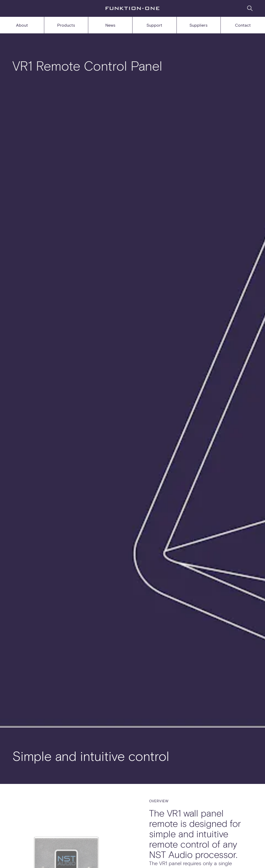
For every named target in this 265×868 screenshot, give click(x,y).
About (22, 25)
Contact (243, 25)
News (110, 25)
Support (154, 25)
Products (66, 25)
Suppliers (198, 25)
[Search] (250, 8)
